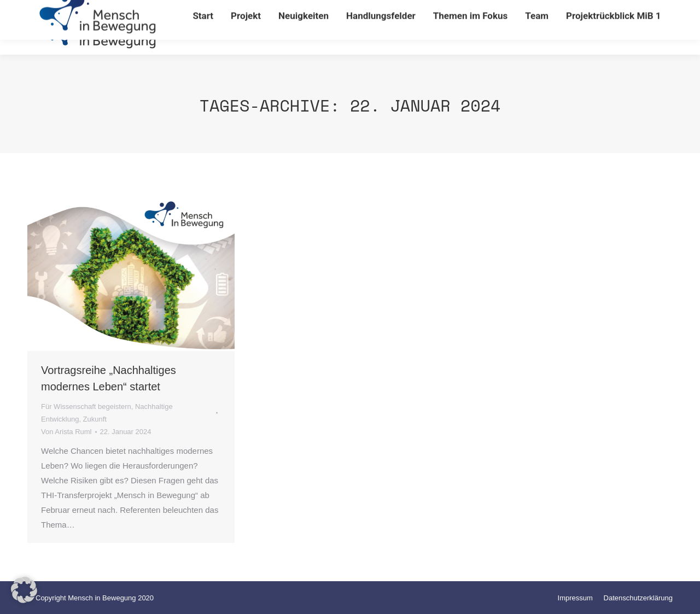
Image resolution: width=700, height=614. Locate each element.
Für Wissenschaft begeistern (86, 407)
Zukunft (95, 419)
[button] (24, 590)
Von (66, 432)
